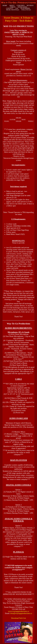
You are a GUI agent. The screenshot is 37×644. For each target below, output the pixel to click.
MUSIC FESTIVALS (13, 10)
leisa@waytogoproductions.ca (21, 613)
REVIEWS (30, 6)
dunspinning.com (3, 644)
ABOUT (12, 6)
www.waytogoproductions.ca (18, 611)
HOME (5, 6)
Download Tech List (18, 618)
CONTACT (10, 8)
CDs (17, 8)
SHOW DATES (22, 7)
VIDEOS (13, 7)
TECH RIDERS (25, 8)
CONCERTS (21, 6)
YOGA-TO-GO (26, 10)
